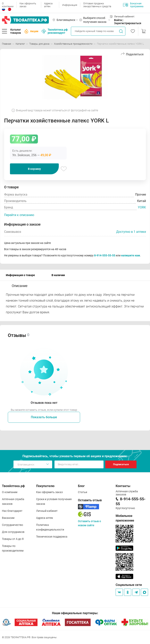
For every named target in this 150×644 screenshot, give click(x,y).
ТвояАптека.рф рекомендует (55, 31)
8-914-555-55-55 (105, 255)
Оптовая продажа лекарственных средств (97, 5)
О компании (8, 5)
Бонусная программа (133, 5)
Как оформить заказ (28, 5)
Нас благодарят (12, 511)
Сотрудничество (12, 525)
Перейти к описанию (19, 215)
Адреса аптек (48, 5)
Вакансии (8, 518)
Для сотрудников (13, 532)
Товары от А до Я (13, 539)
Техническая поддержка (52, 537)
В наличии (58, 275)
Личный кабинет (47, 511)
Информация (70, 5)
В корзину (34, 169)
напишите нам (131, 255)
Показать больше (44, 417)
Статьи (83, 492)
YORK (142, 207)
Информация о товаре (20, 275)
